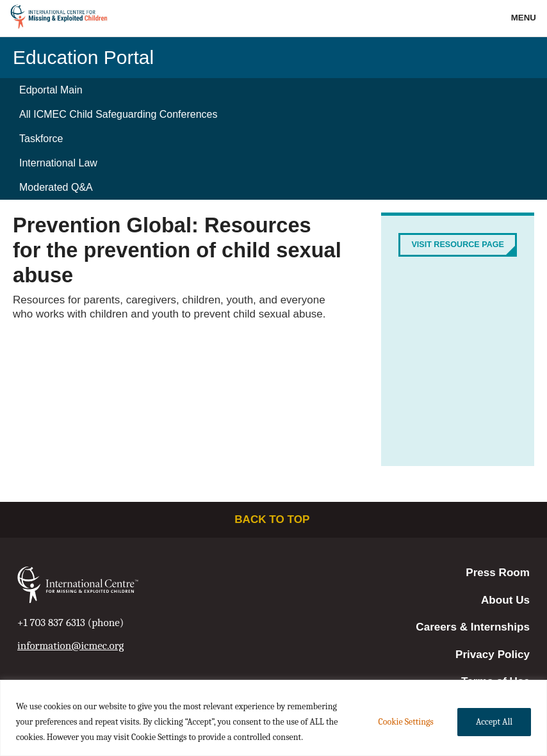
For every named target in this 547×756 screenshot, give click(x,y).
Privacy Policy (493, 655)
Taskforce (41, 139)
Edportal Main (51, 90)
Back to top (273, 519)
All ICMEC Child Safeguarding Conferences (118, 114)
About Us (505, 600)
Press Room (498, 573)
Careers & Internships (473, 627)
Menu (525, 18)
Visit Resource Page (458, 245)
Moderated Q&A (56, 187)
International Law (58, 163)
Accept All (494, 722)
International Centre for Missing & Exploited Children (59, 19)
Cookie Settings (405, 722)
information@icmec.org (70, 646)
